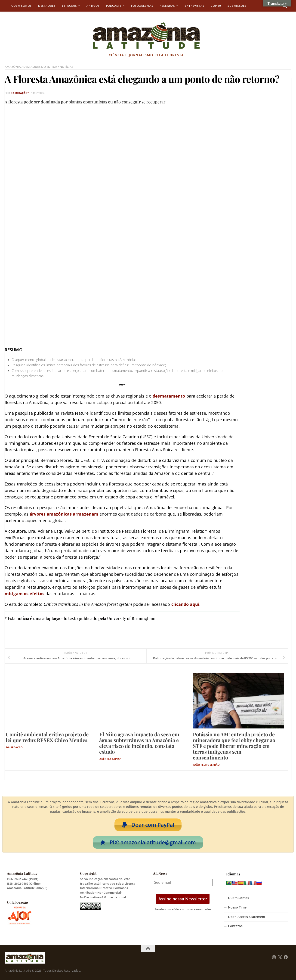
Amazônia (13, 67)
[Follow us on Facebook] (286, 957)
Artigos (93, 6)
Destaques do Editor (40, 67)
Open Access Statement (247, 917)
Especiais (69, 6)
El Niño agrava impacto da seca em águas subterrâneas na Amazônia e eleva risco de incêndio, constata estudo (139, 743)
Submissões (237, 6)
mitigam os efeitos (25, 594)
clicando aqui (185, 604)
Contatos (235, 926)
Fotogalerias (142, 6)
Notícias (66, 67)
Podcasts (114, 6)
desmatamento (169, 396)
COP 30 (216, 6)
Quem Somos (22, 6)
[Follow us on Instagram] (274, 957)
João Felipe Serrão (206, 765)
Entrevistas (195, 6)
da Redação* (20, 93)
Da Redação (14, 747)
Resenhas (167, 6)
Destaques (47, 6)
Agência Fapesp (110, 759)
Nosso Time (237, 907)
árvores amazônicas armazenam (64, 514)
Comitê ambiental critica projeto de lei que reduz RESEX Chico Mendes (47, 737)
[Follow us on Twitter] (280, 957)
